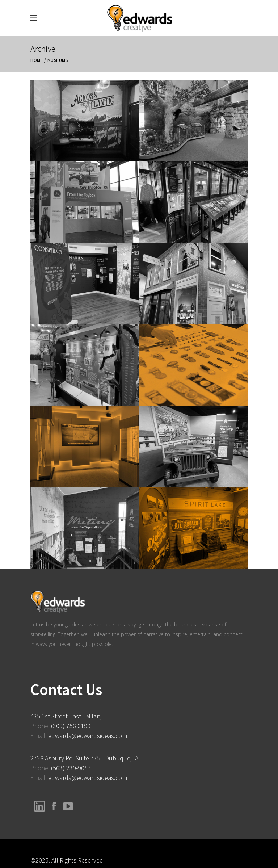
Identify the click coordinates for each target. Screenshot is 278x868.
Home (37, 60)
